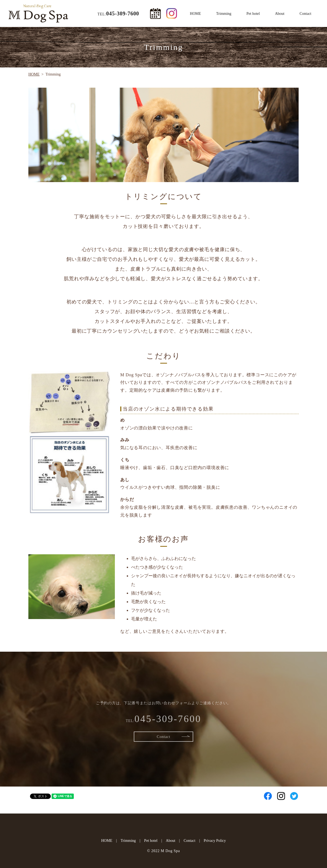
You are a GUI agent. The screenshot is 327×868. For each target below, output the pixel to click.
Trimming (224, 14)
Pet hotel (253, 14)
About (280, 14)
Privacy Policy (215, 841)
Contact (305, 14)
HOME (196, 14)
